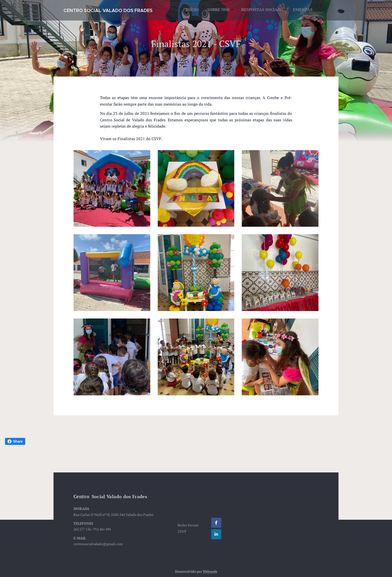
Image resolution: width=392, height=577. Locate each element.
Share (15, 441)
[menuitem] (263, 10)
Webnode (210, 571)
